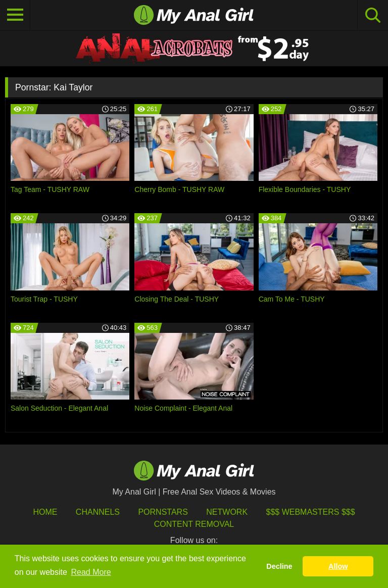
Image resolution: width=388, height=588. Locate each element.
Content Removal (194, 524)
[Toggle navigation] (15, 15)
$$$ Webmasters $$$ (311, 512)
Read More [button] (91, 572)
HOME (45, 512)
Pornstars (163, 512)
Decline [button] (279, 566)
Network (227, 512)
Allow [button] (338, 566)
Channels (98, 512)
